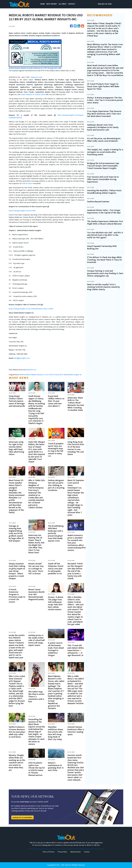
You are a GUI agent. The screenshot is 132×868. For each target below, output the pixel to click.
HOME (43, 4)
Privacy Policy (62, 852)
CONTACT (72, 4)
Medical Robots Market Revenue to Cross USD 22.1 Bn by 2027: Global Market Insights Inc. (51, 375)
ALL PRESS (62, 4)
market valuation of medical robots (33, 95)
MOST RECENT (52, 4)
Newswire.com (37, 77)
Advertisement (75, 852)
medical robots (27, 184)
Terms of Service (48, 852)
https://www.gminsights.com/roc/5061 (22, 211)
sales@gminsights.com (22, 358)
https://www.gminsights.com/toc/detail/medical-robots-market (31, 309)
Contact (87, 852)
